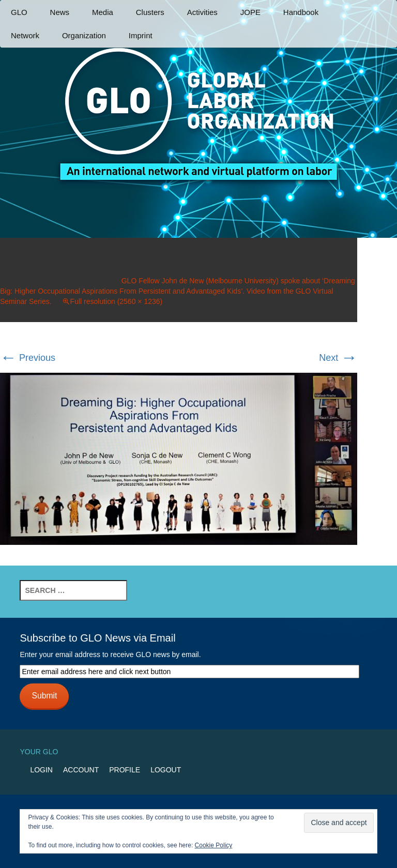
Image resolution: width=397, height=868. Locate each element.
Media (103, 12)
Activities (202, 12)
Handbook (301, 12)
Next (338, 358)
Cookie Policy (214, 845)
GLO (19, 12)
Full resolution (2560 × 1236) (117, 301)
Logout (166, 770)
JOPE (250, 12)
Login (41, 770)
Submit (44, 696)
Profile (125, 770)
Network (25, 35)
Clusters (150, 12)
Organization (84, 35)
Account (81, 770)
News (60, 12)
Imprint (141, 35)
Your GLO (39, 752)
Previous (28, 358)
